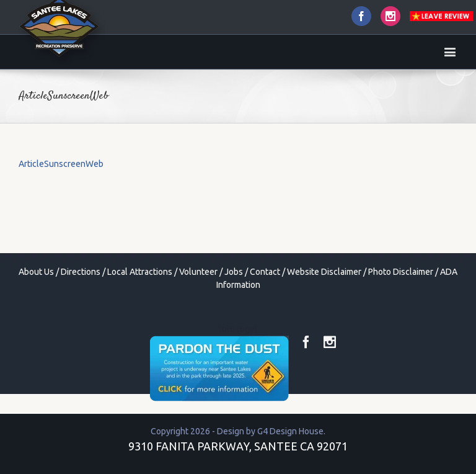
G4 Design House (290, 431)
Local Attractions (140, 272)
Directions (81, 272)
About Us (36, 272)
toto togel (238, 329)
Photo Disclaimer (401, 272)
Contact (265, 272)
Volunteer (198, 272)
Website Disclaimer (324, 272)
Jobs (234, 272)
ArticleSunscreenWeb (61, 164)
